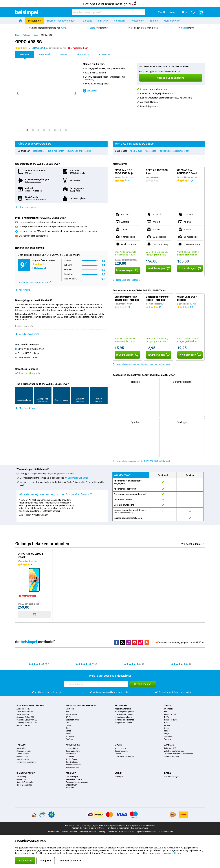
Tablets (154, 21)
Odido (68, 728)
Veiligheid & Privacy (74, 779)
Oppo (36, 35)
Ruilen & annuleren (24, 785)
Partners (74, 832)
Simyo (68, 734)
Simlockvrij (90, 91)
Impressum (112, 832)
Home (18, 35)
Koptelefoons (71, 759)
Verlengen (119, 21)
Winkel (119, 773)
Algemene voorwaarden (146, 832)
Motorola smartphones (124, 720)
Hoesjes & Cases (72, 748)
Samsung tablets (24, 751)
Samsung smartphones (125, 712)
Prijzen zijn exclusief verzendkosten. (141, 826)
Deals (168, 773)
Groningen (119, 777)
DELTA (68, 717)
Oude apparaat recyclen (125, 757)
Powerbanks (71, 754)
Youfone (69, 739)
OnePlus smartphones (124, 714)
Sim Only (103, 21)
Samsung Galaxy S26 (25, 717)
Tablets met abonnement (27, 762)
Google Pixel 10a (23, 725)
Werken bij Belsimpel (88, 832)
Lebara (69, 725)
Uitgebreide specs (25, 207)
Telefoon (27, 35)
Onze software (72, 785)
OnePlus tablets (23, 757)
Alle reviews (23, 290)
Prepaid (118, 754)
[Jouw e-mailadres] (96, 684)
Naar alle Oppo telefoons (126, 280)
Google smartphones (124, 723)
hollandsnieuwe (72, 720)
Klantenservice (172, 21)
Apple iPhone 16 (23, 714)
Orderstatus (21, 779)
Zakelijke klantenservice (174, 751)
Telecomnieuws (121, 751)
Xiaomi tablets (23, 754)
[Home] (20, 21)
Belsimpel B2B (170, 748)
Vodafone (70, 736)
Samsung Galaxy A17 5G (27, 723)
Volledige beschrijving (27, 334)
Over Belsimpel (72, 777)
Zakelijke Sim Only (172, 757)
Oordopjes (70, 757)
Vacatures (70, 788)
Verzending (21, 777)
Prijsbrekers (34, 21)
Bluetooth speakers (74, 765)
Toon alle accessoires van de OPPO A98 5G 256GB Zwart (141, 364)
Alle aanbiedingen (172, 777)
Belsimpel (71, 773)
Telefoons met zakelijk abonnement (179, 754)
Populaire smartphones (30, 705)
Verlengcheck (120, 748)
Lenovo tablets (23, 759)
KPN (68, 723)
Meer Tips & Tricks (26, 408)
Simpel (69, 731)
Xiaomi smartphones (124, 717)
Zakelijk (169, 745)
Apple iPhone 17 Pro (25, 712)
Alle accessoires (72, 768)
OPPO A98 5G (47, 35)
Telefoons (87, 21)
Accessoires (137, 21)
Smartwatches (72, 762)
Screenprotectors (73, 751)
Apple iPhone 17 (23, 709)
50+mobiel (70, 709)
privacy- (158, 853)
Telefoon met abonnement (61, 21)
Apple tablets (22, 748)
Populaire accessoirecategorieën (174, 151)
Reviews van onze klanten (79, 151)
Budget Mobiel (72, 714)
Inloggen (169, 12)
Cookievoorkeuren (127, 832)
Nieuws (65, 832)
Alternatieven (136, 151)
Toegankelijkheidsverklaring (77, 782)
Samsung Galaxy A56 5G (27, 720)
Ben (67, 712)
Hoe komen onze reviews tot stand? (35, 282)
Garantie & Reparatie (25, 782)
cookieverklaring (173, 853)
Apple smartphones (123, 709)
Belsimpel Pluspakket (78, 478)
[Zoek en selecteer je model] (108, 12)
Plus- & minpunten (56, 151)
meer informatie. (141, 828)
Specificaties (38, 151)
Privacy (102, 832)
